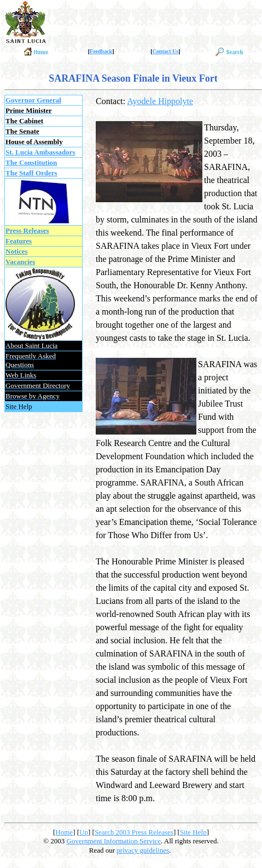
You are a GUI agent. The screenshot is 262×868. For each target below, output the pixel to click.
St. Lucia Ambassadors (40, 152)
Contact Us (166, 51)
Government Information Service (114, 841)
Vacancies (20, 262)
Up (84, 832)
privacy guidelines (143, 850)
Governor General (33, 100)
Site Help (193, 832)
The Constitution (31, 162)
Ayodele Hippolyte (160, 101)
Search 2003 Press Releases (134, 832)
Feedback (101, 51)
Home (64, 832)
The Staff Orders (31, 173)
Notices (16, 251)
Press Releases (27, 230)
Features (19, 241)
